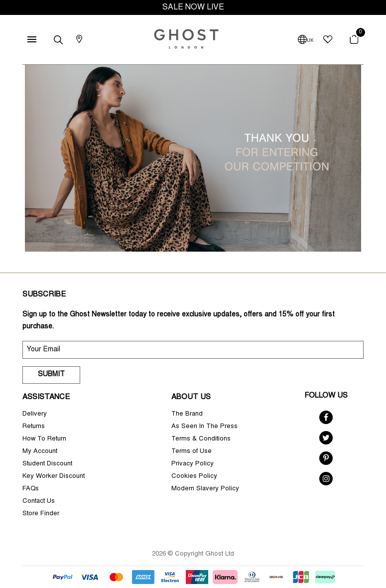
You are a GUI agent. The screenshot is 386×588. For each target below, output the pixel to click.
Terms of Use (192, 452)
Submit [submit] (51, 375)
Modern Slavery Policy (205, 489)
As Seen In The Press (204, 427)
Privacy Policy (193, 464)
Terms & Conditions (201, 439)
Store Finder (41, 514)
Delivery (35, 414)
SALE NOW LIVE (193, 7)
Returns (34, 427)
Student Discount (47, 464)
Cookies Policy (194, 477)
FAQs (31, 489)
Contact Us (39, 502)
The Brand (187, 414)
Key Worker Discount (54, 477)
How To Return (44, 439)
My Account (40, 452)
